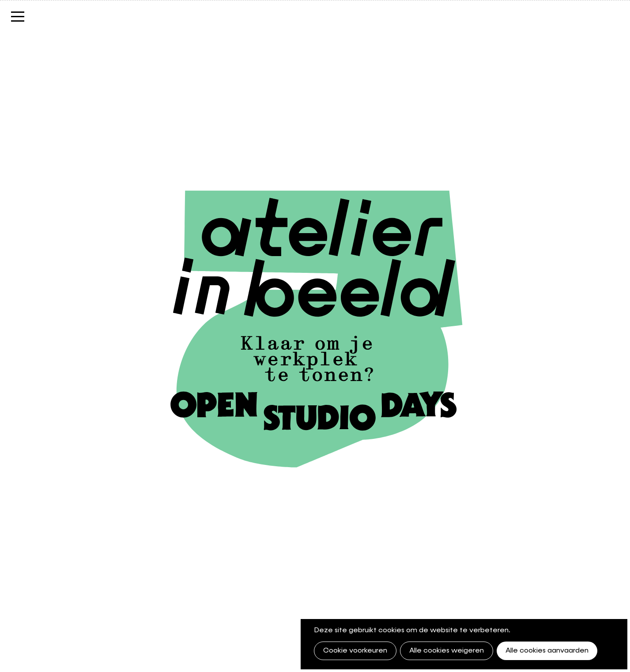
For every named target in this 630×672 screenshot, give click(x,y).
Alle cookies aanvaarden (547, 651)
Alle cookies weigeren (447, 651)
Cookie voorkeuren (355, 651)
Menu (18, 21)
